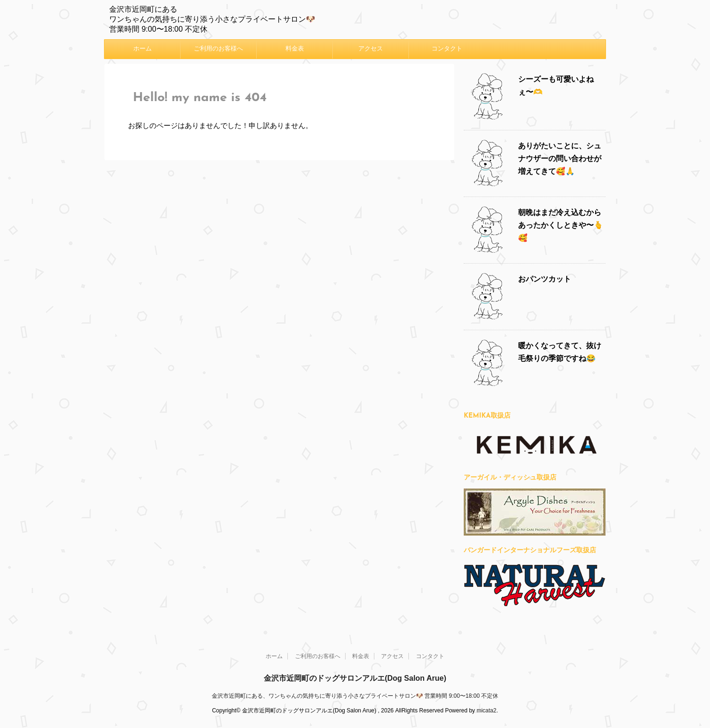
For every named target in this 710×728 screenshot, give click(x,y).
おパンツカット (545, 280)
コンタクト (447, 49)
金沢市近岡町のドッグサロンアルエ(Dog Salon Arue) (355, 678)
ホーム (143, 49)
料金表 (295, 49)
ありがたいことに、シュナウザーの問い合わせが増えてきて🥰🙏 (560, 159)
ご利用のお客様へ (218, 49)
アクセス (371, 49)
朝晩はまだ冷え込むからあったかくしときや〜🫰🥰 (561, 226)
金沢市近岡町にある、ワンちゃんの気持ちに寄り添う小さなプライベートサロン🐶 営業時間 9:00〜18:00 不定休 (355, 695)
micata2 (486, 710)
